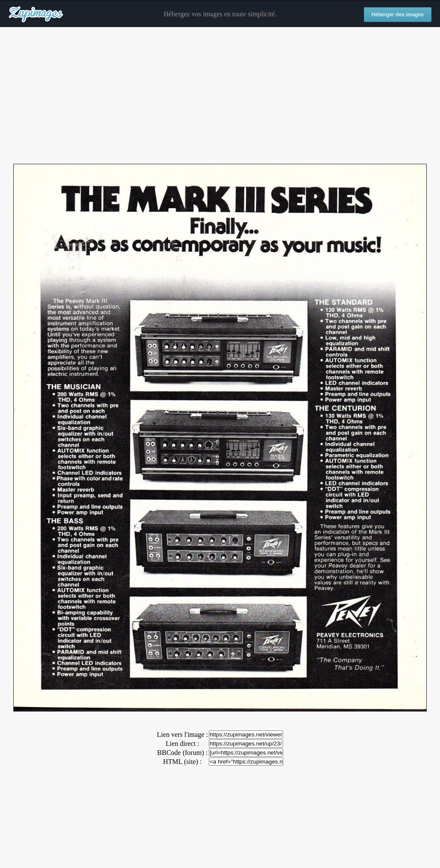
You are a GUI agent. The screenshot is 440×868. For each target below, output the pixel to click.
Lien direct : (182, 744)
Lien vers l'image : (182, 735)
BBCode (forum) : (182, 753)
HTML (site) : (182, 762)
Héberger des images (398, 15)
